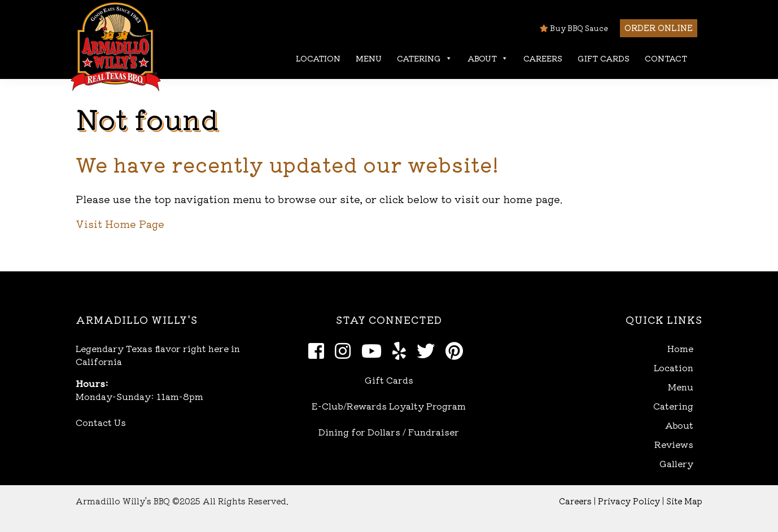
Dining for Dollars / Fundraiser (389, 432)
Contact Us (101, 422)
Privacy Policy (629, 501)
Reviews (674, 444)
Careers (543, 58)
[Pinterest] (457, 350)
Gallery (676, 463)
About (488, 58)
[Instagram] (346, 350)
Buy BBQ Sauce (574, 28)
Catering (425, 58)
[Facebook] (319, 350)
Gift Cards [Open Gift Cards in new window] (389, 380)
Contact (666, 58)
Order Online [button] (659, 27)
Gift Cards (604, 58)
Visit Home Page (120, 223)
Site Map (684, 501)
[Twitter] (429, 350)
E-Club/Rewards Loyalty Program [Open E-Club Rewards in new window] (389, 406)
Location (318, 58)
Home (680, 348)
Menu (369, 58)
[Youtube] (375, 350)
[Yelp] (402, 350)
